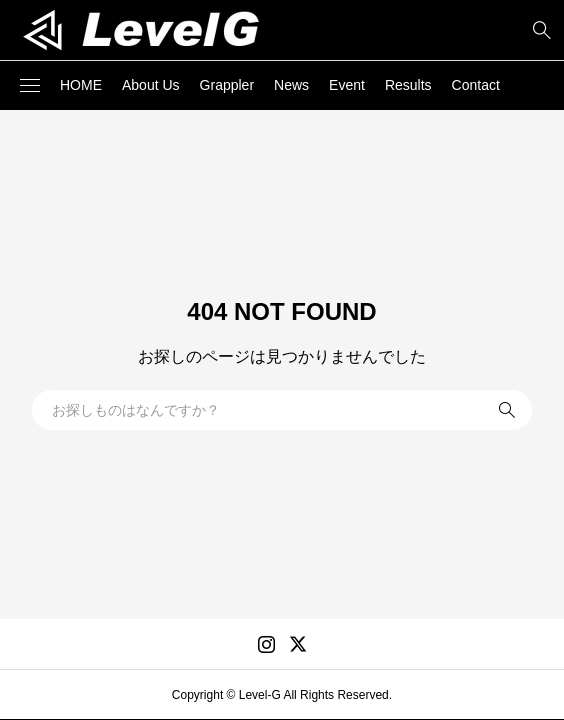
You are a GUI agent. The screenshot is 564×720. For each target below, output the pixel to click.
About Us (151, 85)
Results (408, 85)
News (291, 85)
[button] (30, 86)
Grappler (227, 85)
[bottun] (541, 30)
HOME (81, 85)
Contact (476, 85)
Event (347, 85)
